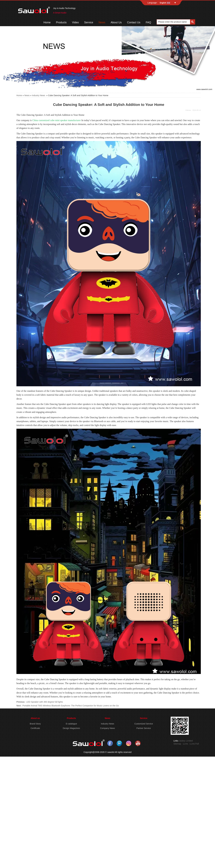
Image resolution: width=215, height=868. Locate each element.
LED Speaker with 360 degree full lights (45, 702)
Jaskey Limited (186, 741)
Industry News (39, 95)
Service (89, 22)
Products (61, 22)
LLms (185, 744)
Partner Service (144, 728)
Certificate (35, 728)
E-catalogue (71, 724)
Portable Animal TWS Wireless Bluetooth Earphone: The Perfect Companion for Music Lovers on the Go (71, 706)
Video (75, 22)
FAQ (148, 22)
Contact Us (134, 22)
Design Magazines (71, 728)
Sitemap (177, 744)
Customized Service (144, 724)
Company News (108, 728)
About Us (116, 22)
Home (47, 22)
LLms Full (194, 744)
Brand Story (35, 724)
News (102, 22)
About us (35, 718)
